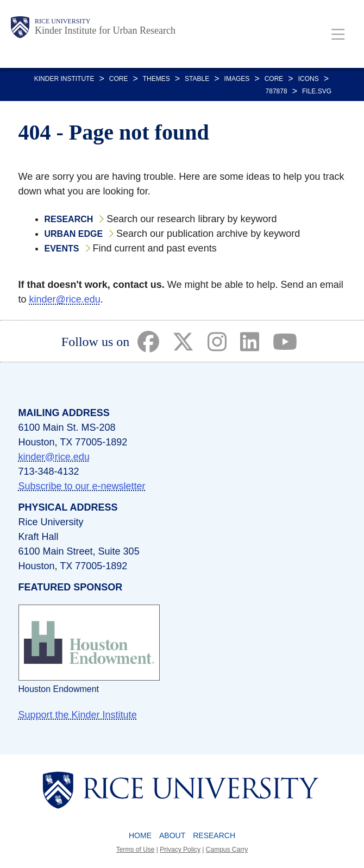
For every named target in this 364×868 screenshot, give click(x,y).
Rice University (62, 21)
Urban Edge (74, 234)
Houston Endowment (59, 689)
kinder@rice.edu (65, 299)
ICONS (309, 79)
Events (62, 249)
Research (69, 219)
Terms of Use (136, 850)
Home (140, 835)
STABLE (197, 79)
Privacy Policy (180, 850)
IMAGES (237, 79)
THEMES (156, 79)
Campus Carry (227, 850)
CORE (119, 79)
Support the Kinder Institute (78, 715)
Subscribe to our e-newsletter (82, 486)
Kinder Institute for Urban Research (105, 30)
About (172, 835)
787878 (277, 91)
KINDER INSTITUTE (64, 79)
